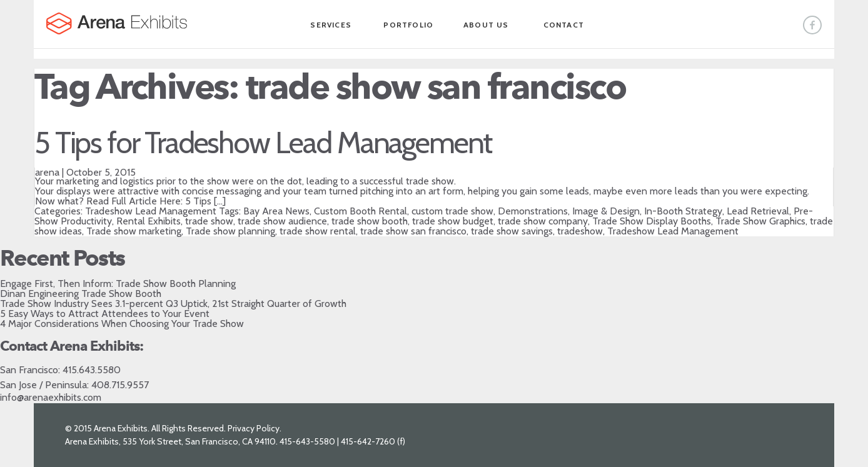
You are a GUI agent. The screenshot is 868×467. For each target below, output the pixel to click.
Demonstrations (533, 211)
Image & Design (606, 211)
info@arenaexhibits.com (51, 397)
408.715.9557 (120, 385)
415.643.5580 (92, 370)
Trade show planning (230, 231)
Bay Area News (276, 211)
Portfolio (408, 25)
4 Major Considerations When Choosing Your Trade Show (122, 324)
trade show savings (512, 231)
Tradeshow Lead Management (151, 211)
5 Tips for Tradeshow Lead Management (263, 143)
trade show (209, 221)
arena (47, 172)
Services (331, 25)
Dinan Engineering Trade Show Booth (81, 294)
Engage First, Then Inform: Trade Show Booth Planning (118, 284)
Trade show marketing (134, 231)
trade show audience (282, 221)
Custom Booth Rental (361, 211)
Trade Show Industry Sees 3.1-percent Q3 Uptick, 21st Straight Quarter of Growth (173, 304)
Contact (564, 25)
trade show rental (318, 231)
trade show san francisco (413, 231)
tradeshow (580, 231)
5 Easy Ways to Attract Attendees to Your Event (105, 314)
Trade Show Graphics (760, 221)
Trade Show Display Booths (652, 221)
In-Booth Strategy (683, 211)
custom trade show (452, 211)
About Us (486, 25)
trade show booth (370, 221)
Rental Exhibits (149, 221)
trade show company (543, 221)
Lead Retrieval (758, 211)
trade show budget (453, 221)
